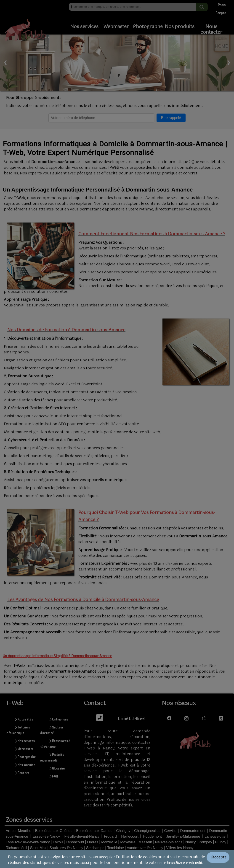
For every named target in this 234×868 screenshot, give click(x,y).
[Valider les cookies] (220, 859)
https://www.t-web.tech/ (185, 863)
